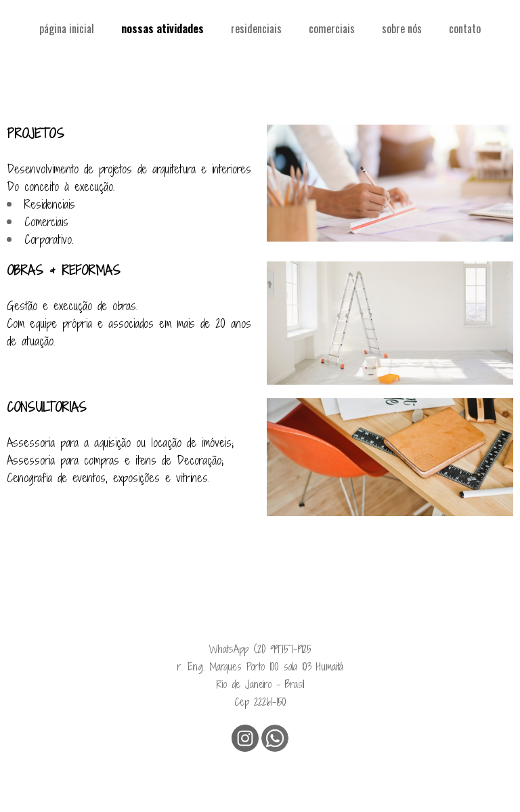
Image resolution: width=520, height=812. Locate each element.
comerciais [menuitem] (332, 28)
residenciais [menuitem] (256, 28)
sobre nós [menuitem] (402, 28)
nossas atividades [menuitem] (162, 28)
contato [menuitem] (465, 28)
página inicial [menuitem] (67, 28)
